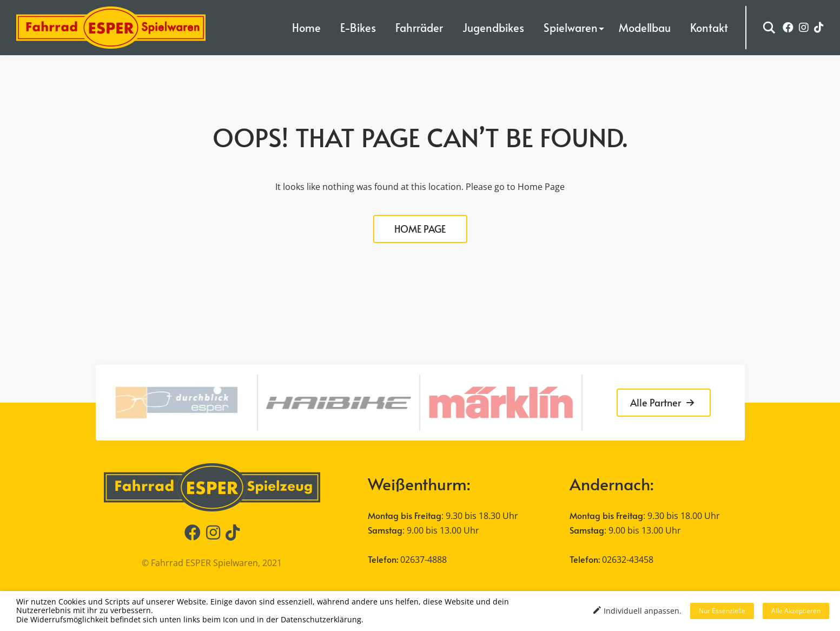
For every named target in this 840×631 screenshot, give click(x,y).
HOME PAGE (420, 229)
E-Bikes (358, 28)
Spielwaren (571, 28)
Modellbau (645, 28)
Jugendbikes (493, 28)
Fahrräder (419, 28)
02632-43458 (628, 560)
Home (306, 28)
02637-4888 (424, 560)
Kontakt (709, 28)
